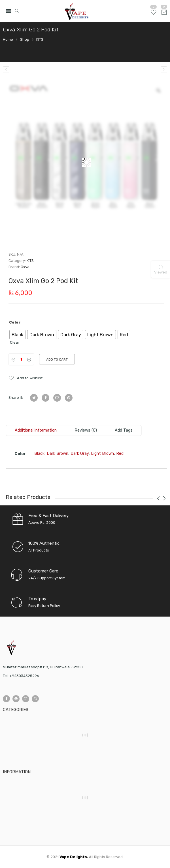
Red (120, 454)
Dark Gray (80, 454)
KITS (40, 39)
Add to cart (57, 359)
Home (8, 39)
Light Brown (102, 454)
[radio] (17, 335)
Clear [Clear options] (15, 342)
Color (15, 322)
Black (39, 454)
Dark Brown (58, 454)
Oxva (25, 267)
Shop (25, 39)
